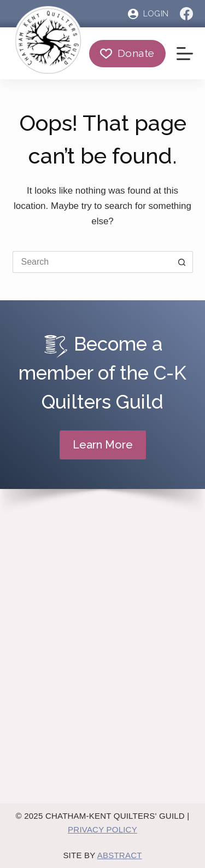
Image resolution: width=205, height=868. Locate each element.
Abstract (120, 855)
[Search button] (182, 262)
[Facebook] (186, 14)
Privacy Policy (102, 829)
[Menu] (185, 54)
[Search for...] (92, 262)
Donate (127, 53)
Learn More (103, 445)
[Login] (148, 14)
